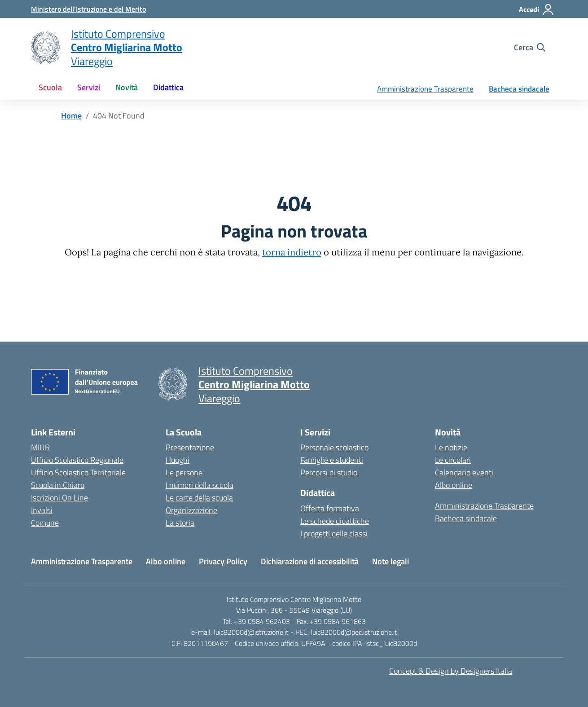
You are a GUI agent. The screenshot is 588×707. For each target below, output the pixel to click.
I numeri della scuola (200, 485)
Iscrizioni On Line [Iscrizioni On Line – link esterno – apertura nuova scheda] (59, 498)
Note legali (391, 561)
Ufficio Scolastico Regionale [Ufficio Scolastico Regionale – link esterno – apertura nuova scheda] (77, 460)
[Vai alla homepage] (45, 48)
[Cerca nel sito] (530, 48)
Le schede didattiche (335, 521)
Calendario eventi (464, 472)
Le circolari (453, 460)
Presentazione (190, 447)
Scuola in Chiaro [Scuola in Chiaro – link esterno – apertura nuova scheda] (58, 485)
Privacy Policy (223, 561)
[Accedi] (537, 9)
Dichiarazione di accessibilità (310, 561)
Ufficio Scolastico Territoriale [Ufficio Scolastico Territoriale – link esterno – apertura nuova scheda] (78, 472)
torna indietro (292, 252)
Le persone (184, 472)
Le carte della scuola (199, 498)
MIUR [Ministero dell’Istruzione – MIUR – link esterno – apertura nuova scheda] (40, 447)
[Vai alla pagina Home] (71, 116)
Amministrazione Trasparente (425, 89)
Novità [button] (127, 87)
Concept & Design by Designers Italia (451, 671)
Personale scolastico (334, 447)
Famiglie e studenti (332, 460)
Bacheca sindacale (519, 89)
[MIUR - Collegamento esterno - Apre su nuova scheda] (88, 9)
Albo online (454, 485)
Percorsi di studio (329, 472)
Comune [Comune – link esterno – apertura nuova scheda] (45, 523)
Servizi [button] (89, 87)
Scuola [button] (50, 87)
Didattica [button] (168, 87)
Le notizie (451, 447)
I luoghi (178, 460)
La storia (180, 523)
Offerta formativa (330, 508)
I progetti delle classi (334, 534)
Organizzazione (191, 510)
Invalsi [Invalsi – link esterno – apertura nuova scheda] (42, 510)
